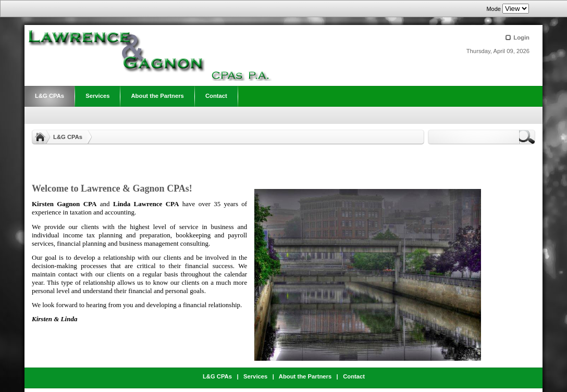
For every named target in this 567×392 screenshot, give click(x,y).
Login (521, 37)
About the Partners (305, 376)
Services (255, 376)
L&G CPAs (68, 137)
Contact (354, 376)
